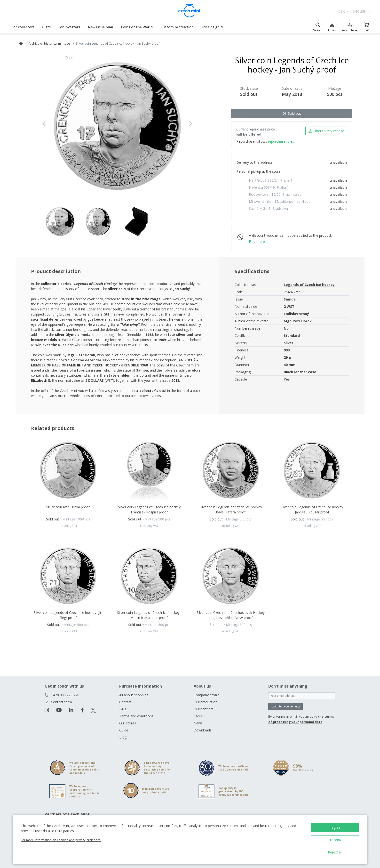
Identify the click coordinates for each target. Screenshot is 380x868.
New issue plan (101, 27)
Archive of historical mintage (49, 43)
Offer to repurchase (326, 131)
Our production (206, 702)
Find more (257, 241)
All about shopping (134, 695)
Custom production (177, 27)
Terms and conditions (136, 716)
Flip (70, 60)
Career (199, 716)
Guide (124, 730)
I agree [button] (335, 827)
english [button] (360, 11)
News (198, 723)
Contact (125, 702)
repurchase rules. (281, 141)
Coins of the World (137, 27)
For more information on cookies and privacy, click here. (61, 840)
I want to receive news (285, 706)
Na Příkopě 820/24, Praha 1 (271, 180)
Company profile (207, 695)
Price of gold (212, 27)
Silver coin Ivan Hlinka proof (68, 507)
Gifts (46, 27)
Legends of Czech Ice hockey (309, 285)
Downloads (203, 730)
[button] (53, 124)
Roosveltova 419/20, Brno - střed (275, 194)
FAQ (123, 709)
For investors (69, 27)
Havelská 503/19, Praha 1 (269, 187)
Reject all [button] (335, 852)
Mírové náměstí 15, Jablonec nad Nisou (280, 201)
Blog (123, 737)
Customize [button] (335, 840)
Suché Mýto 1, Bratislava (268, 208)
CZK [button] (342, 11)
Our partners (204, 709)
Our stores (128, 723)
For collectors (23, 27)
